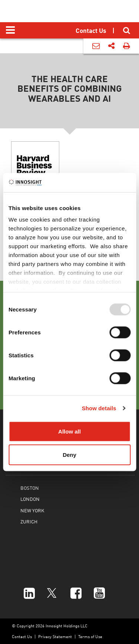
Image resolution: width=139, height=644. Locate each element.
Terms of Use (90, 636)
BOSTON (30, 488)
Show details (99, 408)
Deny (69, 455)
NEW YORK (32, 510)
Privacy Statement (55, 636)
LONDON (30, 499)
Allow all (69, 431)
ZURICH (29, 521)
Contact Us (22, 636)
